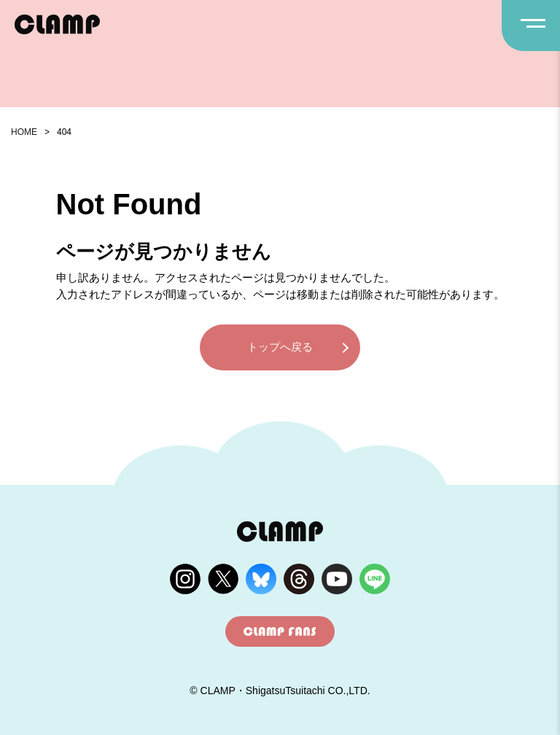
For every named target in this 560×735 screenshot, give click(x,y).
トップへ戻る (280, 347)
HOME (24, 132)
